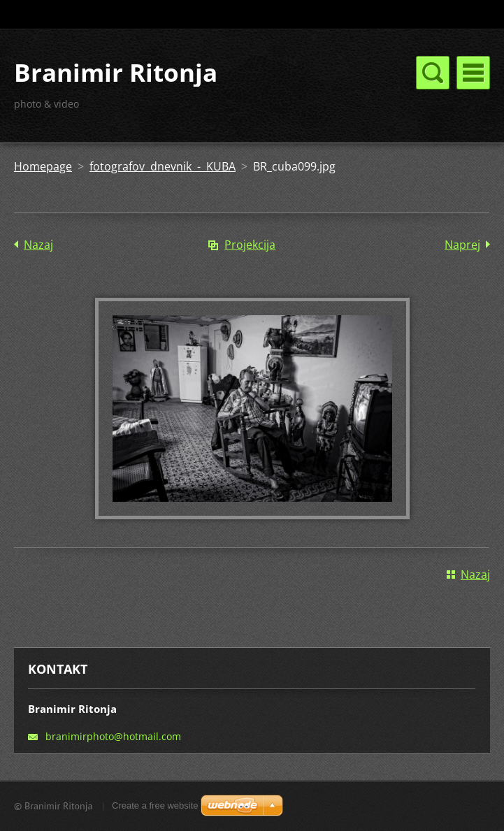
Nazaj (38, 245)
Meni (473, 73)
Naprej (462, 245)
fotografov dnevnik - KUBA (163, 166)
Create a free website (155, 805)
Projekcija (250, 245)
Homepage (43, 166)
